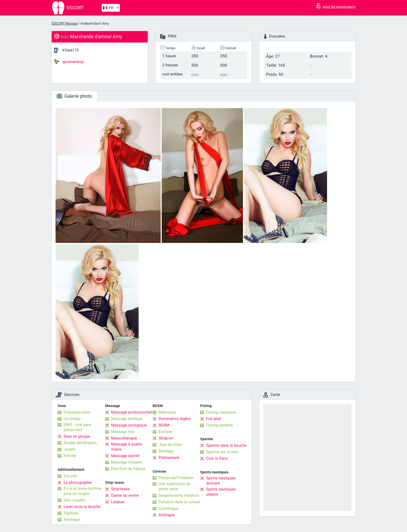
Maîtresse (167, 412)
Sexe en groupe (77, 436)
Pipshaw (71, 513)
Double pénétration (80, 443)
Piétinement (169, 458)
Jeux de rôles (170, 445)
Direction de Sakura (128, 469)
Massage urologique (129, 425)
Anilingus (167, 515)
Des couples (74, 500)
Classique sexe (77, 412)
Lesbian (118, 502)
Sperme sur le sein (222, 452)
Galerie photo (74, 96)
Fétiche (70, 456)
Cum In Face (217, 458)
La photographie (78, 482)
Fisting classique (221, 412)
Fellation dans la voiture (179, 502)
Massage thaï (123, 432)
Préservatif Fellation (176, 478)
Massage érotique (127, 419)
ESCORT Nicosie (65, 23)
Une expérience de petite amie (174, 486)
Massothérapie (124, 438)
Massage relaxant (126, 462)
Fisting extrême (219, 425)
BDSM (164, 425)
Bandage (166, 451)
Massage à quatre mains (127, 447)
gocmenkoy (69, 62)
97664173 (70, 50)
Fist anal (213, 419)
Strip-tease (120, 489)
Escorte (70, 476)
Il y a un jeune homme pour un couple (83, 491)
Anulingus (72, 520)
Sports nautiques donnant (221, 481)
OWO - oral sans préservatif (77, 427)
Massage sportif (125, 456)
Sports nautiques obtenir (221, 492)
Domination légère (175, 419)
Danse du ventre (125, 495)
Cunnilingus (169, 508)
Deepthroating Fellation (179, 495)
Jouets (70, 449)
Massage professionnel (131, 412)
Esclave (165, 432)
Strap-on (166, 438)
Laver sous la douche (82, 507)
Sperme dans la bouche (226, 445)
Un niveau (72, 419)
